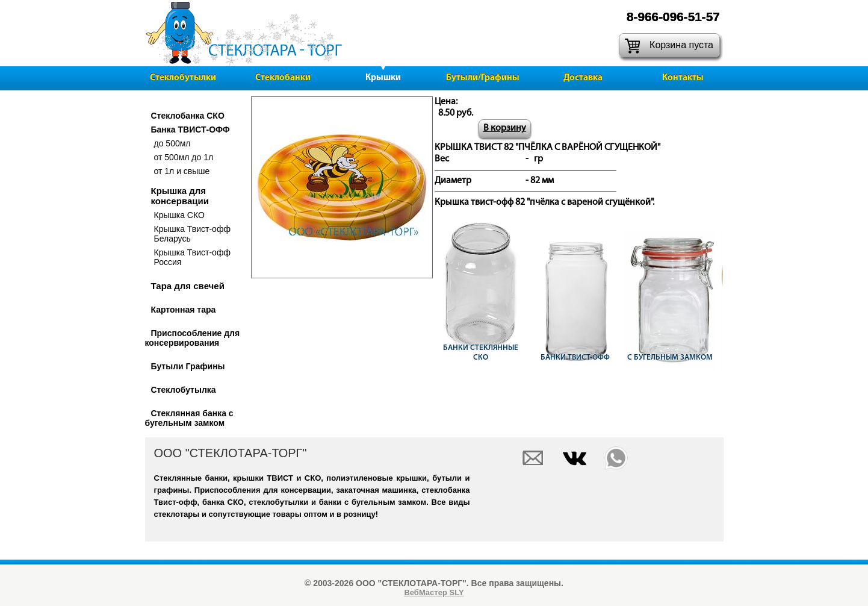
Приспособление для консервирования (193, 338)
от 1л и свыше (182, 171)
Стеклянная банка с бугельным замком (189, 418)
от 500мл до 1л (184, 157)
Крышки (383, 78)
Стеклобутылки (183, 78)
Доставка (583, 78)
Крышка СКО (179, 215)
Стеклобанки (283, 78)
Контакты (683, 78)
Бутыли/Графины (483, 78)
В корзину (505, 128)
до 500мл (172, 143)
